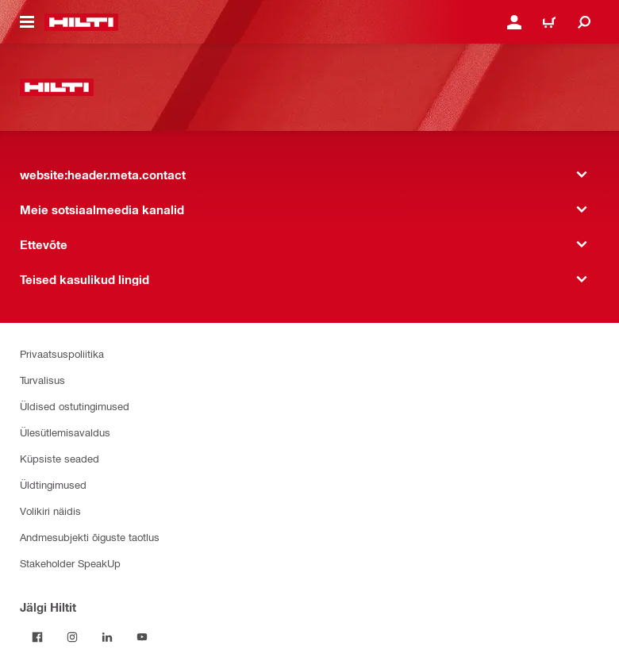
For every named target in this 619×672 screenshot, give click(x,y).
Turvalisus (42, 380)
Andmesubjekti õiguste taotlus (90, 537)
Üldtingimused (53, 484)
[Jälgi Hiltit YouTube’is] (142, 637)
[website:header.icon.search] (584, 22)
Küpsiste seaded (60, 458)
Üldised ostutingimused (75, 406)
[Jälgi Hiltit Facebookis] (37, 637)
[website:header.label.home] (81, 22)
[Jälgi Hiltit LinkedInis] (107, 637)
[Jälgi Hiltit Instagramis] (72, 637)
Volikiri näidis (50, 511)
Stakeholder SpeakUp (70, 563)
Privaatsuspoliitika (62, 353)
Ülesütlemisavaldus (65, 432)
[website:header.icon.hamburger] (27, 22)
